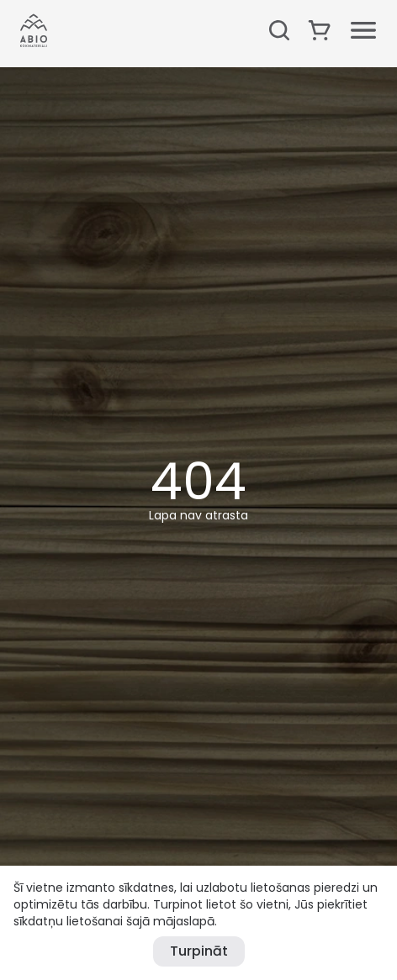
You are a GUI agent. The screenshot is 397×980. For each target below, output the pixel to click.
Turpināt (199, 951)
